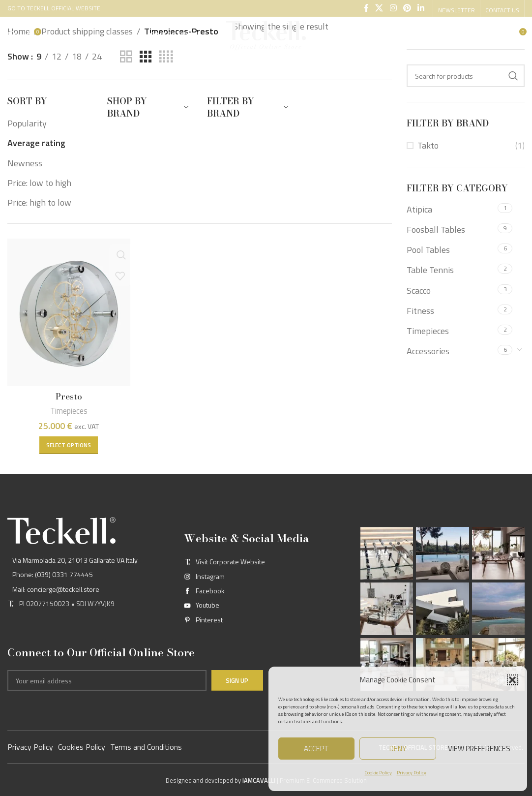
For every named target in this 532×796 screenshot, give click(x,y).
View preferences (479, 749)
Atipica (419, 209)
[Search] (12, 37)
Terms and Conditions (146, 746)
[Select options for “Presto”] (68, 443)
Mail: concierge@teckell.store (56, 589)
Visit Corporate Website (230, 562)
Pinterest (209, 619)
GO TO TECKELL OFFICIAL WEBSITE (54, 7)
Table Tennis (430, 270)
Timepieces (68, 409)
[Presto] (68, 312)
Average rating (36, 143)
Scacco (419, 291)
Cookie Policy (378, 773)
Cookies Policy (82, 746)
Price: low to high (39, 183)
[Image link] (61, 530)
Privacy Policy (412, 773)
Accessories (428, 351)
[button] (512, 680)
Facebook (210, 590)
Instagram (210, 576)
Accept (316, 749)
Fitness (420, 311)
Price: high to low (39, 202)
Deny (398, 749)
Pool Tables (428, 250)
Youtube (207, 605)
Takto (428, 145)
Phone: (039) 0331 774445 (53, 574)
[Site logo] (266, 36)
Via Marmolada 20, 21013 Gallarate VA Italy (75, 560)
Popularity (27, 123)
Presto (68, 395)
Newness (25, 163)
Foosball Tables (436, 230)
